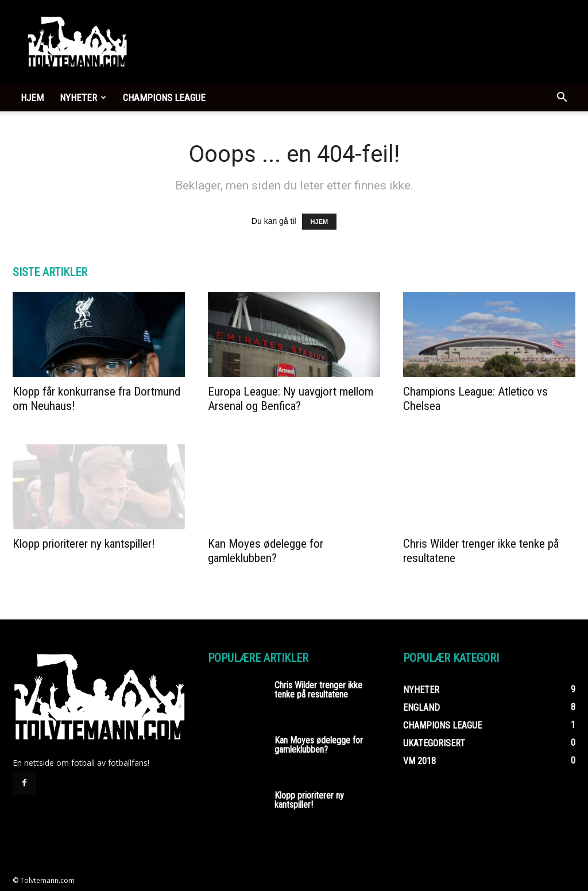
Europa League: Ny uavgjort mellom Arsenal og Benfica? (291, 399)
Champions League (164, 98)
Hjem (32, 98)
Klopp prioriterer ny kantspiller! (84, 544)
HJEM (320, 222)
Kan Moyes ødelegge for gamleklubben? (266, 551)
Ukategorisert (434, 743)
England (421, 708)
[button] (562, 98)
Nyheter (83, 98)
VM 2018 (419, 761)
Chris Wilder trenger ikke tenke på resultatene (318, 690)
